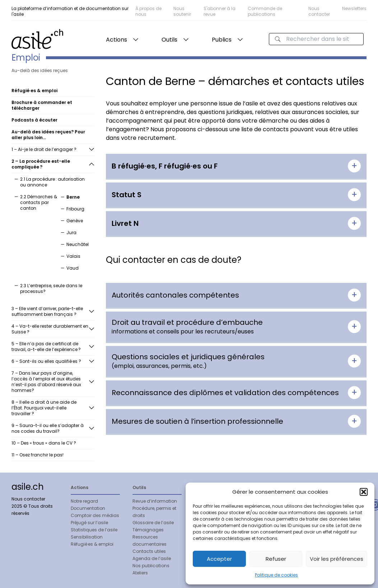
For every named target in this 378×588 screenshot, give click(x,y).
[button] (364, 492)
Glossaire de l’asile (153, 523)
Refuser (276, 559)
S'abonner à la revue (220, 11)
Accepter (219, 559)
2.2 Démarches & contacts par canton (39, 202)
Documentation (88, 508)
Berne (73, 197)
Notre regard (84, 501)
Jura (71, 233)
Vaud (73, 268)
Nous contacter (319, 11)
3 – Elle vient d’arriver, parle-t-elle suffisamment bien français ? (47, 311)
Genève (75, 221)
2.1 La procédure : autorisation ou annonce (52, 182)
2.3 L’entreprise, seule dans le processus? (51, 288)
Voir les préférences (337, 559)
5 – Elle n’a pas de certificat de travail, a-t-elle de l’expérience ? (47, 347)
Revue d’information (155, 501)
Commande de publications (265, 11)
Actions (116, 40)
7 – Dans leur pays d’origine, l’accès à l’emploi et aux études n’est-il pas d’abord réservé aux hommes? (46, 382)
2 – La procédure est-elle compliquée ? (41, 164)
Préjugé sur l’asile (89, 523)
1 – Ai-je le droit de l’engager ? (44, 149)
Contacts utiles (149, 551)
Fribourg (75, 209)
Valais (73, 256)
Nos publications (151, 566)
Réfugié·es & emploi (92, 544)
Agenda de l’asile (152, 558)
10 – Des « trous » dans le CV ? (44, 443)
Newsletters (354, 8)
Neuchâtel (78, 244)
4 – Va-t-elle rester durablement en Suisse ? (50, 329)
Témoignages (148, 530)
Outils (169, 40)
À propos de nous (148, 11)
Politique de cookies (276, 575)
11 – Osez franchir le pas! (38, 455)
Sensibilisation (87, 537)
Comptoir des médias (95, 515)
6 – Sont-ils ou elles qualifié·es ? (46, 361)
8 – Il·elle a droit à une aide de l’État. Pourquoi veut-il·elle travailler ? (44, 408)
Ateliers (140, 573)
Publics (222, 40)
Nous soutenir (182, 11)
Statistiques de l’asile (94, 530)
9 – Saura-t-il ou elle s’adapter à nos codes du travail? (48, 428)
